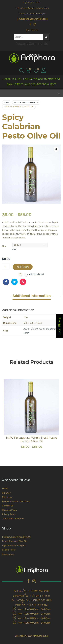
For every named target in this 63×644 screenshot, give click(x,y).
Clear (15, 249)
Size (4, 246)
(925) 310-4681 (33, 3)
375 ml (34, 329)
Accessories (8, 554)
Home (7, 102)
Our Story (7, 493)
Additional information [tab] (32, 296)
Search (46, 37)
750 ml (42, 329)
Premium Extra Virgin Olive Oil (16, 537)
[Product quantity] (6, 267)
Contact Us (33, 30)
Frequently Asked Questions (16, 501)
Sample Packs (9, 550)
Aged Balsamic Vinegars (14, 546)
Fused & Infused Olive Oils (26, 102)
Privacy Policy (9, 514)
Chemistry (7, 497)
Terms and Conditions (13, 519)
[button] (56, 149)
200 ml (27, 329)
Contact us (8, 506)
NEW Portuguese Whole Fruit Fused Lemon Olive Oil (32, 439)
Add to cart (23, 267)
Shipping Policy (10, 510)
